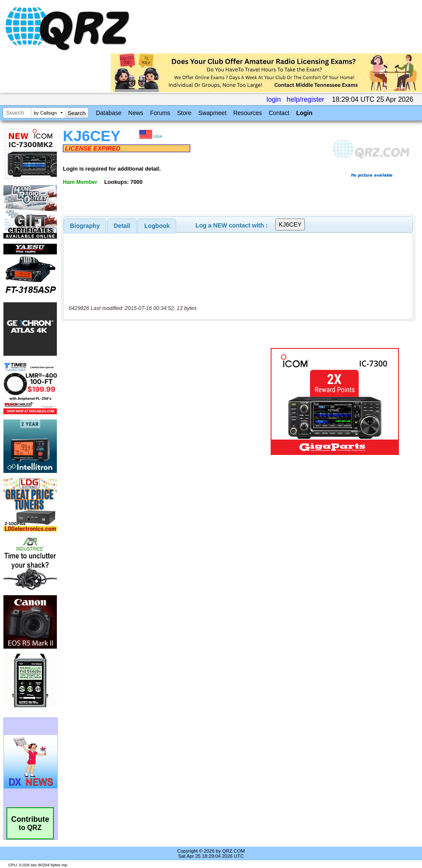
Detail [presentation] (122, 226)
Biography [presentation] (85, 226)
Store (184, 113)
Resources (248, 113)
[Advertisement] (165, 402)
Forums (160, 113)
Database (109, 113)
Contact (279, 113)
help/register (305, 99)
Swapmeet (212, 113)
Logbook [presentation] (157, 226)
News (136, 113)
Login (304, 113)
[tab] (85, 226)
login (274, 99)
